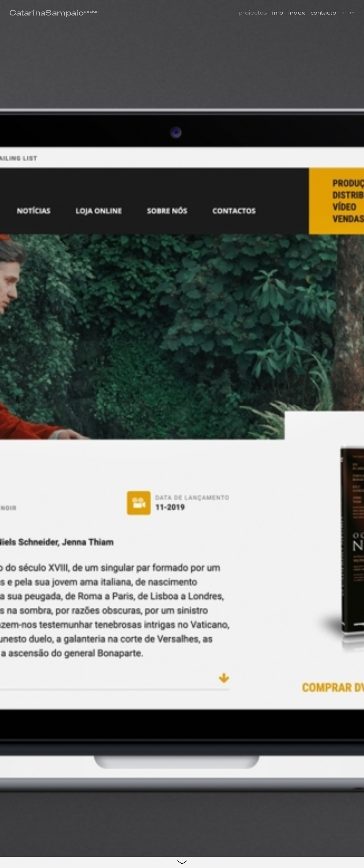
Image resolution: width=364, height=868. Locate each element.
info (278, 12)
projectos (253, 12)
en (352, 12)
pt (344, 12)
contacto (323, 12)
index (297, 12)
